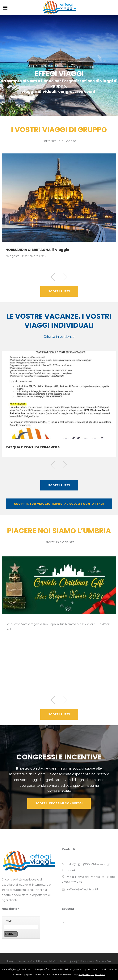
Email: (9, 921)
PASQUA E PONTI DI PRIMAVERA (33, 447)
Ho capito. (100, 974)
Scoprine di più (86, 974)
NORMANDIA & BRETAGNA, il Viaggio (37, 250)
